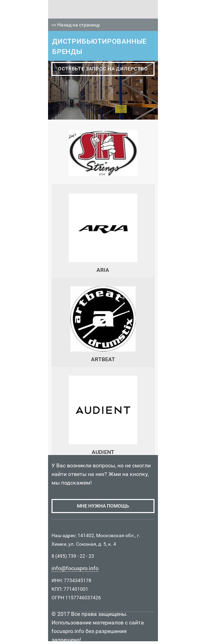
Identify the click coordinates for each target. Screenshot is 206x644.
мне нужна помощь (103, 506)
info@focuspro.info (75, 568)
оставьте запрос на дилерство (103, 69)
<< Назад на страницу (76, 25)
